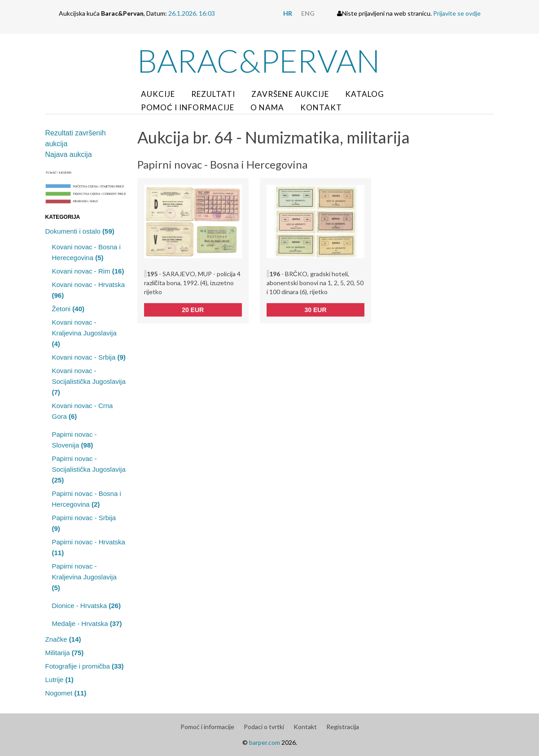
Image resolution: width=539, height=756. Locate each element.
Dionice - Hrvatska (86, 606)
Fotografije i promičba (85, 666)
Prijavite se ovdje (457, 13)
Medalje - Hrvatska (87, 623)
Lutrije (59, 680)
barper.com (265, 742)
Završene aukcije (290, 94)
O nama (267, 107)
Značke (63, 639)
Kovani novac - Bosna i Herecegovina (86, 252)
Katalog (365, 94)
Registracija (343, 727)
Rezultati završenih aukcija (76, 138)
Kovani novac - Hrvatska (89, 290)
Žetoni (68, 309)
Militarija (65, 653)
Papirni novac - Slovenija (74, 440)
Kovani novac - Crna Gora (83, 411)
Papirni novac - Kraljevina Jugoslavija (84, 577)
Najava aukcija (69, 154)
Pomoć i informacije (188, 107)
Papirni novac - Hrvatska (89, 547)
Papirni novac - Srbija (84, 523)
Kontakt (321, 107)
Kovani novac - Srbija (89, 357)
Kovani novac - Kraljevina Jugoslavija (84, 333)
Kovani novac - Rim (88, 271)
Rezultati (213, 94)
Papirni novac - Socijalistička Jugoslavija (89, 469)
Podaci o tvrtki (264, 727)
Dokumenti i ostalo (80, 231)
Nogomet (66, 693)
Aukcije (158, 94)
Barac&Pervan (259, 61)
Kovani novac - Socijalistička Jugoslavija (89, 381)
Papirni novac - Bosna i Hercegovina (87, 499)
